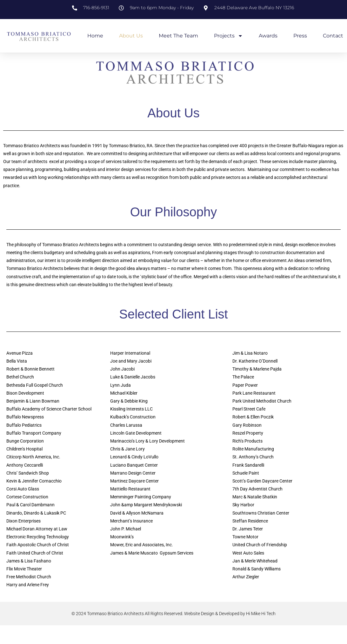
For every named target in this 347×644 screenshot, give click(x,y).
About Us (131, 36)
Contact (333, 36)
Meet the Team (178, 36)
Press (300, 36)
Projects (228, 36)
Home (95, 36)
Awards (268, 36)
